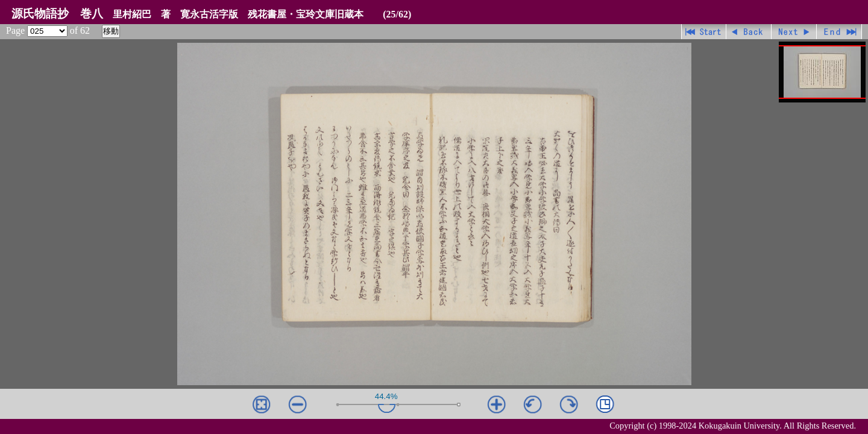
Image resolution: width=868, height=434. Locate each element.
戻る (749, 32)
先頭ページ (704, 32)
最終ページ (839, 32)
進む (794, 32)
